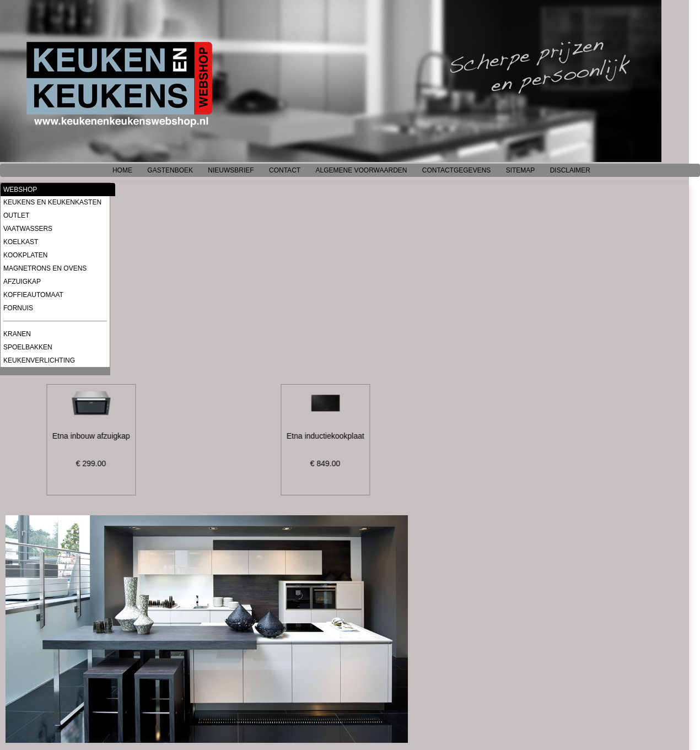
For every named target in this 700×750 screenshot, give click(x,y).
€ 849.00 (327, 463)
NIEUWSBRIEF (231, 170)
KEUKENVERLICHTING (39, 360)
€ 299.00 (93, 463)
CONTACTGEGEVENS (456, 170)
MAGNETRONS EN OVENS (45, 268)
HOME (122, 170)
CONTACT (285, 170)
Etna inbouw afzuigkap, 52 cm (106, 436)
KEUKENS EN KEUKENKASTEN (52, 202)
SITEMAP (521, 170)
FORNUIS (18, 308)
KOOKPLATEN (25, 255)
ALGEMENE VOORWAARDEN (361, 170)
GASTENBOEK (170, 170)
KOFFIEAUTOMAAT (33, 295)
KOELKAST (21, 242)
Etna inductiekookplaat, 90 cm (340, 436)
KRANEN (17, 334)
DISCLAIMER (570, 170)
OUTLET (16, 215)
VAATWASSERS (28, 229)
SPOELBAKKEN (28, 347)
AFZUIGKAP (22, 282)
